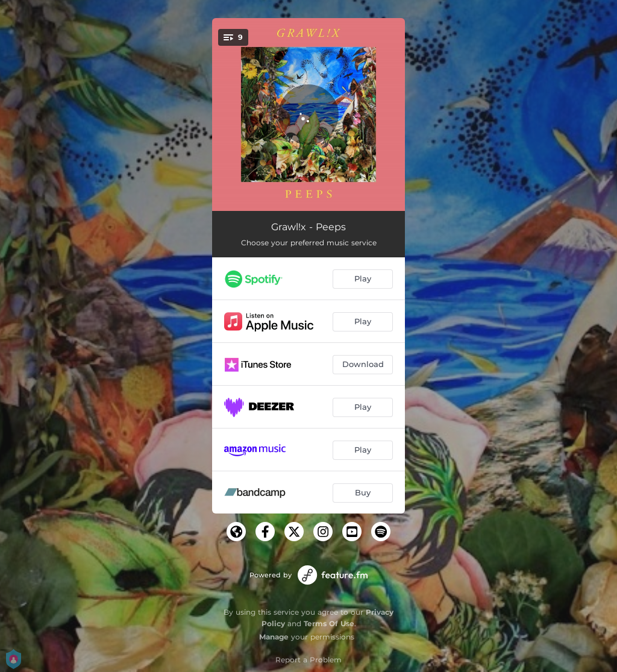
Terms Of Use (329, 623)
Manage (274, 637)
